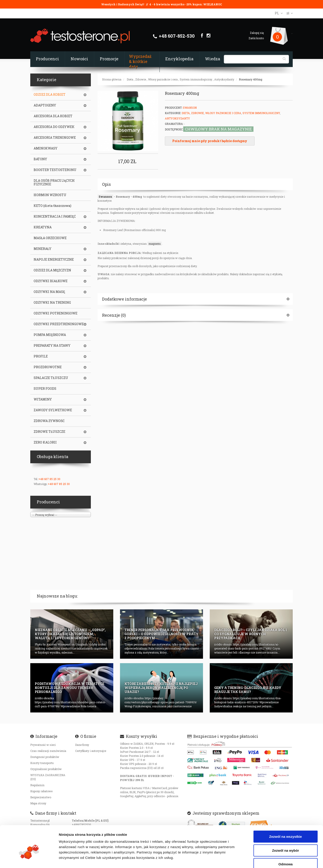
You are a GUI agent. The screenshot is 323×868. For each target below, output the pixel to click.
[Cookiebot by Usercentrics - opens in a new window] (29, 859)
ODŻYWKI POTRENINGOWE (56, 313)
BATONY (40, 159)
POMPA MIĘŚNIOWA (50, 335)
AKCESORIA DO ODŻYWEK (54, 127)
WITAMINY (43, 399)
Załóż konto (256, 38)
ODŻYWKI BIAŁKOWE (51, 281)
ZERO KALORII (45, 442)
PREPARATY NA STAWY (52, 346)
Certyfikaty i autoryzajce (91, 751)
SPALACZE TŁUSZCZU (51, 378)
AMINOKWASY (46, 148)
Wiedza (213, 59)
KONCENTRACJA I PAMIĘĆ (55, 216)
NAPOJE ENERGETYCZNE (54, 260)
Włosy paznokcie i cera (163, 79)
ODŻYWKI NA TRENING (52, 303)
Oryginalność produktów (46, 769)
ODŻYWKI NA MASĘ (49, 292)
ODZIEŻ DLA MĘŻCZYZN (52, 270)
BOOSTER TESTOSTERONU (55, 170)
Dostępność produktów (45, 757)
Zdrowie (141, 79)
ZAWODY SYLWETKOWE (53, 410)
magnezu (155, 244)
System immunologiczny (196, 79)
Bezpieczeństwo (41, 797)
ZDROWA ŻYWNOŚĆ (49, 421)
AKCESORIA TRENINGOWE (55, 138)
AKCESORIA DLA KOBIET (53, 116)
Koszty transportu (42, 763)
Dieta (130, 79)
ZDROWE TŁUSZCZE (49, 432)
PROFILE (41, 356)
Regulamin (37, 785)
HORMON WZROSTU (50, 195)
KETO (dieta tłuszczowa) (52, 206)
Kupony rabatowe (41, 791)
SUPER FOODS (45, 389)
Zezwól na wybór (286, 825)
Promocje (109, 59)
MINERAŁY (43, 249)
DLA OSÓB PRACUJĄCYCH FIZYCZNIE (54, 182)
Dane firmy (82, 745)
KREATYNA (43, 227)
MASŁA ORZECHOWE (50, 238)
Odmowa (285, 839)
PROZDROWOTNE (48, 367)
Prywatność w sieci (43, 745)
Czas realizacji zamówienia (48, 751)
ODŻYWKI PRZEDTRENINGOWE (59, 324)
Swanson (190, 108)
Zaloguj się (257, 33)
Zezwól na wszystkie (286, 811)
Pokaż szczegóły (239, 859)
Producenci (47, 59)
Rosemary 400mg (251, 79)
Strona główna (112, 79)
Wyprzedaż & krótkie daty (140, 61)
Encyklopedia (179, 59)
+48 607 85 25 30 (49, 479)
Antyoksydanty (224, 79)
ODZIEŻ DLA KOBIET (50, 95)
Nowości (79, 59)
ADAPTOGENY (45, 105)
